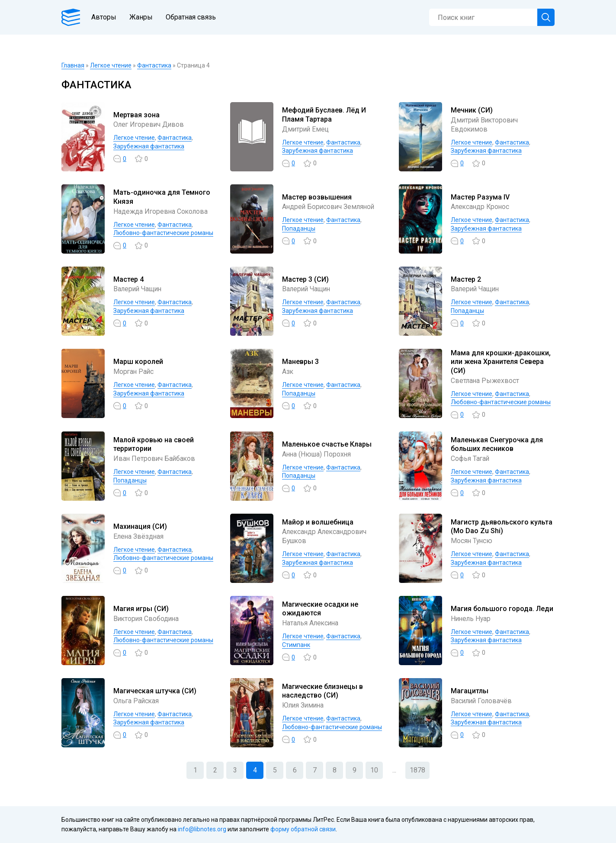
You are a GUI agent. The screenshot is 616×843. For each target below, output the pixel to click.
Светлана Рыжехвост (486, 381)
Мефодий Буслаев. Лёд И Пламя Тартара (324, 115)
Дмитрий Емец (306, 129)
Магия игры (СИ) (141, 609)
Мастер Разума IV (480, 197)
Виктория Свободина (147, 619)
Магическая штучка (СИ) (155, 691)
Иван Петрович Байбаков (155, 459)
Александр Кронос (481, 207)
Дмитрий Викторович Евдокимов (486, 125)
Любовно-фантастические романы (163, 233)
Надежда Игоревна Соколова (162, 211)
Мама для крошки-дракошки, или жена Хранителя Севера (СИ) (501, 362)
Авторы (106, 17)
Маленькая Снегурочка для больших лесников (497, 444)
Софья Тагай (471, 459)
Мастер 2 (466, 279)
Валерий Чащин (139, 289)
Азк (288, 372)
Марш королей (138, 362)
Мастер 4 (128, 279)
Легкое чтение (111, 65)
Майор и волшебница (318, 522)
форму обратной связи (303, 829)
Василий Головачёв (482, 701)
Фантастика (154, 65)
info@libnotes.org (202, 829)
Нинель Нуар (472, 619)
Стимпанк (296, 645)
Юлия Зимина (304, 705)
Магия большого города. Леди (502, 609)
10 (374, 770)
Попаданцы (299, 228)
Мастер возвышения (317, 197)
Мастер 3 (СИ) (305, 279)
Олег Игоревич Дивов (150, 124)
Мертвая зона (136, 115)
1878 (417, 770)
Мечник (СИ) (472, 110)
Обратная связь (192, 17)
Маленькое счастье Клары (327, 444)
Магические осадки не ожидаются (320, 609)
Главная (73, 65)
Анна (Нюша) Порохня (318, 454)
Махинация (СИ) (140, 526)
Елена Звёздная (139, 536)
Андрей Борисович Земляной (330, 207)
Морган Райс (134, 372)
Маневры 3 (300, 362)
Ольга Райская (137, 701)
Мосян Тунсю (472, 541)
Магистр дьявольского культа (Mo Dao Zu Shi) (502, 527)
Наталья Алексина (311, 623)
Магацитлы (470, 691)
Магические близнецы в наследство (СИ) (322, 691)
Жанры (143, 17)
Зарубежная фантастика (149, 146)
